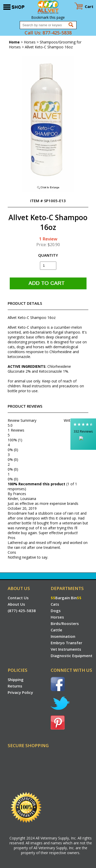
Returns (15, 686)
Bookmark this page (48, 17)
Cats (55, 604)
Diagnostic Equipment (72, 656)
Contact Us (18, 598)
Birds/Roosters (65, 623)
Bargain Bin (66, 598)
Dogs (56, 611)
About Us (16, 604)
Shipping (16, 679)
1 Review (48, 239)
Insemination (63, 636)
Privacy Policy (20, 692)
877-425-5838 (57, 33)
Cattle (56, 630)
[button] (83, 434)
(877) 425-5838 (22, 611)
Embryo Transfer (66, 643)
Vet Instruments (66, 649)
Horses (30, 42)
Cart (89, 6)
